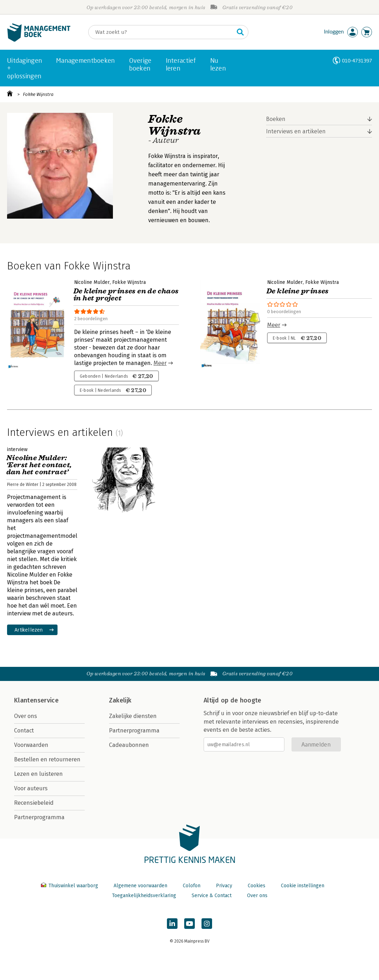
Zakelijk (120, 700)
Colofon (192, 886)
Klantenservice (36, 700)
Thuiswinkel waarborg (70, 886)
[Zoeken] (161, 32)
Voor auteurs (31, 788)
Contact (24, 731)
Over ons (26, 716)
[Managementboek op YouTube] (189, 924)
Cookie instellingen (303, 886)
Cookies (257, 886)
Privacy (224, 886)
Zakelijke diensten (133, 716)
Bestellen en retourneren (47, 759)
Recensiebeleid (34, 803)
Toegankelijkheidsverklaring (144, 896)
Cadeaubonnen (129, 745)
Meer (160, 363)
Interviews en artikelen (296, 131)
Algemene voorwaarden (140, 886)
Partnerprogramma (39, 817)
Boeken (276, 119)
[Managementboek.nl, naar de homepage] (39, 40)
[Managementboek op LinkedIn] (172, 924)
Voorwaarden (31, 745)
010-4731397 (357, 60)
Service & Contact (212, 896)
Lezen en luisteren (38, 774)
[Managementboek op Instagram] (207, 924)
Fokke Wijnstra (38, 94)
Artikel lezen (29, 630)
